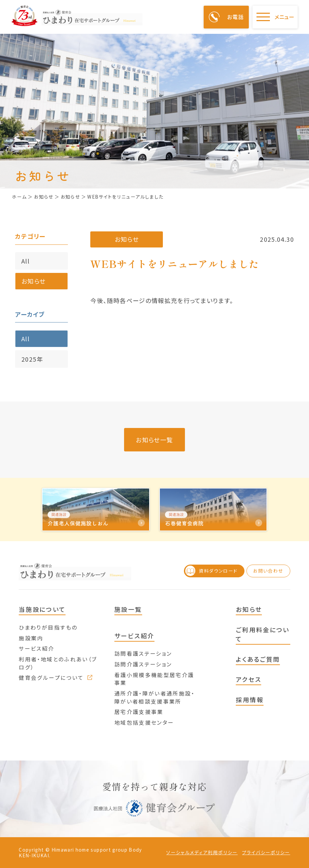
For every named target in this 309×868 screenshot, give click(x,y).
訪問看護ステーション (143, 654)
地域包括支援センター (144, 722)
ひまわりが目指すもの (48, 627)
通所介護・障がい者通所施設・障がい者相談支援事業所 (154, 697)
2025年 (32, 359)
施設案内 (31, 638)
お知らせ (33, 281)
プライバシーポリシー (266, 852)
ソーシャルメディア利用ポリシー (202, 852)
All (25, 261)
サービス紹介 (36, 648)
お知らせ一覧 (154, 440)
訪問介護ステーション (143, 664)
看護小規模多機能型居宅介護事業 (154, 679)
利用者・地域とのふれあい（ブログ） (58, 663)
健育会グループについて (56, 678)
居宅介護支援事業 (139, 712)
